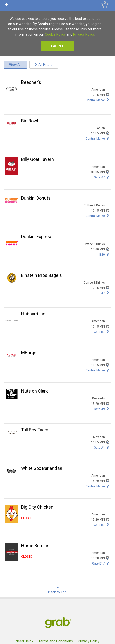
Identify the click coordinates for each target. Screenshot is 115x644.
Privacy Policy (84, 34)
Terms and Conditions (56, 641)
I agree (58, 46)
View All (15, 65)
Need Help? (25, 641)
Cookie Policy (55, 34)
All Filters (44, 65)
